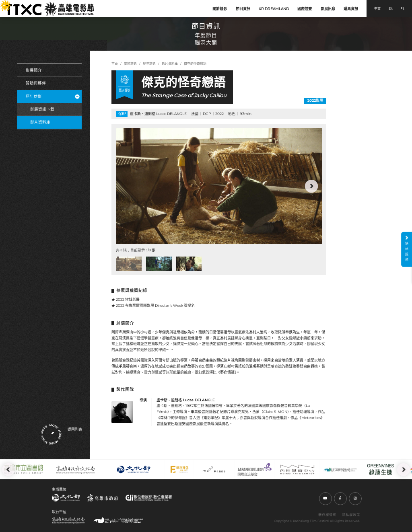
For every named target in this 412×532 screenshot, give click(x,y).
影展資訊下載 (42, 109)
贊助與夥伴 (36, 83)
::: (2, 3)
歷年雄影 (53, 96)
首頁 (115, 64)
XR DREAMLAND (274, 9)
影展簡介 (34, 70)
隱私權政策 (351, 515)
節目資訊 (243, 9)
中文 (377, 8)
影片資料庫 (40, 122)
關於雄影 (220, 9)
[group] (219, 186)
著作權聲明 (327, 515)
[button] (311, 186)
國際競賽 (305, 9)
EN (391, 8)
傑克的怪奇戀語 (195, 64)
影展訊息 (328, 9)
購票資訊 (351, 9)
